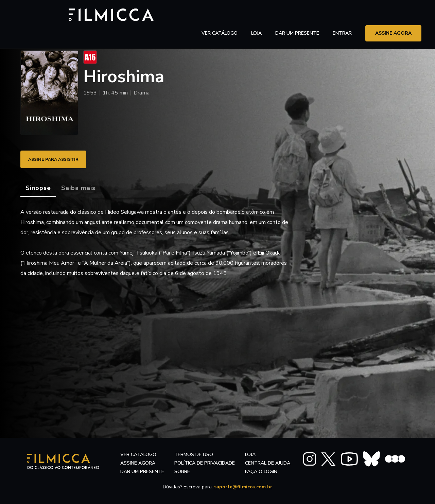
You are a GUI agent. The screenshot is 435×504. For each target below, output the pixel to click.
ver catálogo (220, 15)
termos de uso (194, 455)
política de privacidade (205, 463)
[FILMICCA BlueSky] (371, 459)
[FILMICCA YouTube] (349, 459)
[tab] (38, 188)
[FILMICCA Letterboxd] (395, 459)
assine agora (393, 15)
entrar (342, 15)
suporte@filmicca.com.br (243, 487)
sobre (182, 472)
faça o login (261, 472)
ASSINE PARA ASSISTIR (58, 159)
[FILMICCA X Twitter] (328, 459)
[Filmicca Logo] (49, 14)
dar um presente (142, 472)
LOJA (256, 15)
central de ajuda (268, 463)
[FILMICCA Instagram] (310, 459)
